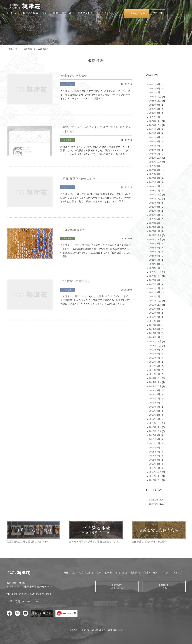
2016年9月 (155, 435)
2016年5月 (155, 452)
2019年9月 (155, 309)
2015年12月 (155, 472)
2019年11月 (155, 305)
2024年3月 (155, 150)
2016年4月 (155, 456)
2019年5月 (155, 325)
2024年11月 (155, 121)
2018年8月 (155, 354)
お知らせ (67, 84)
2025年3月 (155, 113)
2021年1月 (155, 268)
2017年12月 (155, 378)
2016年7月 (155, 443)
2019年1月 (155, 337)
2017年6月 (155, 403)
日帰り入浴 (13, 13)
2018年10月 (155, 346)
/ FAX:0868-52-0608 (40, 594)
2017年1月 (155, 419)
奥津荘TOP (13, 49)
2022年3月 (155, 227)
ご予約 (164, 587)
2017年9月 (155, 390)
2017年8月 (155, 394)
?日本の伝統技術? (72, 230)
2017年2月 (155, 415)
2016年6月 (155, 448)
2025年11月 (155, 101)
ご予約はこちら (137, 13)
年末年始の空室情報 (74, 76)
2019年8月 (155, 313)
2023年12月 (155, 158)
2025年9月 (155, 105)
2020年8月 (155, 284)
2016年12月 (155, 423)
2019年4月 (155, 329)
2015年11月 (155, 476)
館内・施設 (68, 13)
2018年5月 (155, 366)
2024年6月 (155, 137)
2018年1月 (155, 374)
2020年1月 (155, 296)
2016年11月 (155, 427)
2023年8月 (155, 170)
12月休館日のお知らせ (76, 281)
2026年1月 (155, 92)
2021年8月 (155, 248)
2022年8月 (155, 207)
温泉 (44, 13)
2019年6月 (155, 321)
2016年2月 (155, 464)
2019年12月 (155, 301)
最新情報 (28, 49)
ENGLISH (158, 13)
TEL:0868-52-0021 (17, 594)
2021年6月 (155, 256)
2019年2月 (155, 333)
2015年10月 (155, 480)
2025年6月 (155, 109)
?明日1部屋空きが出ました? (79, 179)
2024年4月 (155, 146)
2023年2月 (155, 186)
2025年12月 (155, 97)
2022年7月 (155, 211)
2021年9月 (155, 244)
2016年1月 (155, 468)
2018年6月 (155, 362)
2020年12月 (155, 272)
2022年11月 (155, 199)
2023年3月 (155, 182)
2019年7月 (155, 317)
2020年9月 (155, 280)
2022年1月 (155, 231)
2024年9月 (155, 129)
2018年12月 (155, 341)
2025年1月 (155, 117)
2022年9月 (155, 203)
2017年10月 (155, 386)
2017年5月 (155, 407)
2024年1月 (155, 154)
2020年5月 (155, 292)
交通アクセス (85, 13)
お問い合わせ (117, 587)
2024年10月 (155, 125)
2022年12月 (155, 194)
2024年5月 (155, 141)
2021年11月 (155, 239)
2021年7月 (155, 252)
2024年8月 (155, 133)
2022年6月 (155, 215)
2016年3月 (155, 460)
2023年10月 (155, 162)
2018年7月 (155, 358)
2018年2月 (155, 370)
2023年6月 (155, 174)
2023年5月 (155, 178)
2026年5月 (155, 89)
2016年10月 (155, 431)
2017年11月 (155, 382)
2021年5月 (155, 260)
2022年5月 (155, 219)
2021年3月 (155, 264)
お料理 (54, 13)
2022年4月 (155, 223)
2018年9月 (155, 350)
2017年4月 (155, 411)
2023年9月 (155, 166)
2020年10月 (155, 276)
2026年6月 (155, 84)
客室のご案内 (31, 13)
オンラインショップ (108, 13)
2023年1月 (155, 191)
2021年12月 (155, 235)
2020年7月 (155, 288)
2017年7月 (155, 399)
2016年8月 (155, 439)
